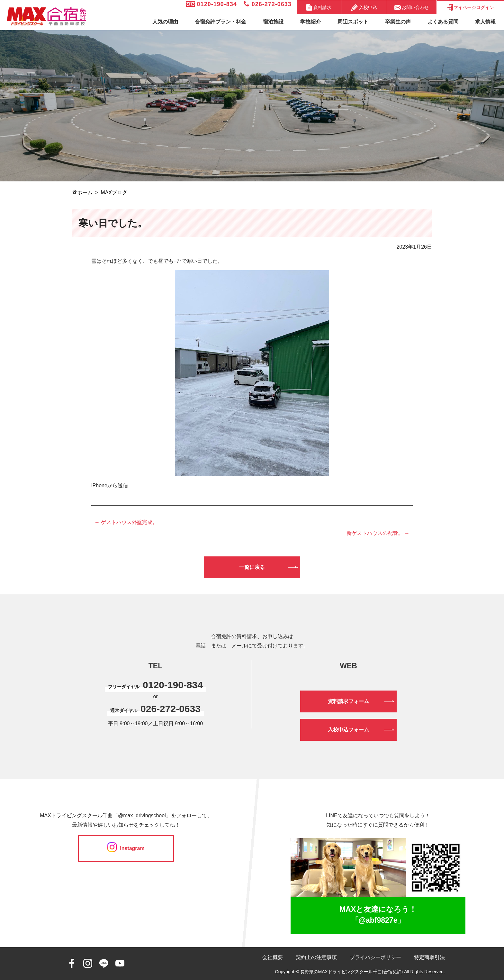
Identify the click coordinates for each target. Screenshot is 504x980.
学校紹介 (310, 22)
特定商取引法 (429, 957)
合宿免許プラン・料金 (221, 22)
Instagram (126, 848)
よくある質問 (443, 22)
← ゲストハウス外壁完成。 (126, 522)
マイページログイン (470, 8)
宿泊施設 (273, 22)
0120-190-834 (212, 4)
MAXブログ (114, 192)
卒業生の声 (398, 22)
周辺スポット (353, 22)
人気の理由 (165, 22)
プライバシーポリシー (375, 957)
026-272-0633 (268, 4)
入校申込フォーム (348, 730)
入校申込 (364, 8)
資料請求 (319, 7)
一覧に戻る (252, 567)
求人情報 (485, 22)
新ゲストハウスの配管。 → (378, 533)
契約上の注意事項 (316, 957)
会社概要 (273, 957)
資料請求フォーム (348, 701)
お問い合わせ (412, 7)
